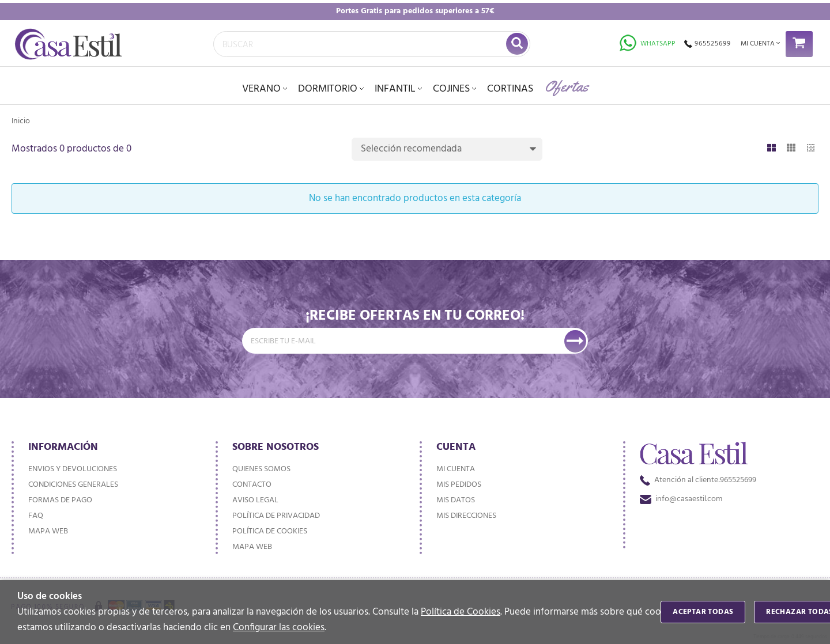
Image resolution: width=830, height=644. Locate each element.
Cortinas (510, 89)
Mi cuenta (456, 469)
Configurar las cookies (279, 628)
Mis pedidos (459, 485)
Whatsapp (648, 44)
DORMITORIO (328, 89)
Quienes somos (261, 469)
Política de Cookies (461, 612)
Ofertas (567, 86)
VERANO (261, 89)
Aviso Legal (255, 500)
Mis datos (456, 500)
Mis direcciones (466, 516)
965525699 (708, 44)
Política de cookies (270, 531)
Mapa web (48, 531)
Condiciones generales (73, 485)
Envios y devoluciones (73, 469)
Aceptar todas (703, 612)
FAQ (36, 516)
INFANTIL (395, 89)
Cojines (451, 89)
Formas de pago (60, 500)
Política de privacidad (276, 516)
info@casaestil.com (681, 499)
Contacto (252, 485)
